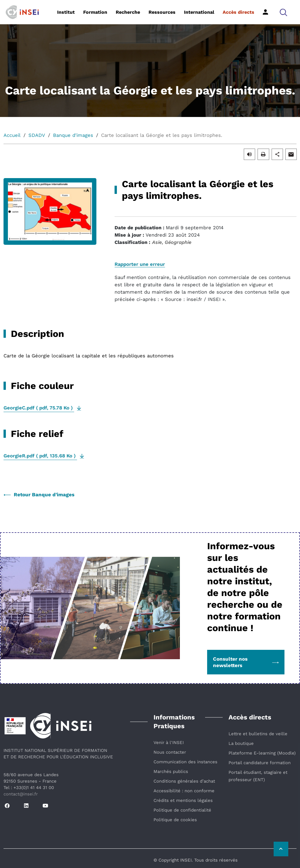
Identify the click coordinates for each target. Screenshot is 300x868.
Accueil (12, 135)
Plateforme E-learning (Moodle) (262, 753)
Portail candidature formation (260, 763)
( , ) (39, 408)
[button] (283, 12)
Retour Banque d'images (39, 495)
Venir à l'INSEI (169, 743)
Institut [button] (66, 12)
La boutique (241, 743)
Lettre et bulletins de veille (258, 734)
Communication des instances (185, 762)
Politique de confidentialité (182, 810)
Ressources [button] (162, 12)
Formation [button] (95, 12)
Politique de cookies (175, 820)
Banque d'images (73, 135)
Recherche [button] (128, 12)
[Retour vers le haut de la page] (281, 849)
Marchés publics (171, 771)
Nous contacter (170, 752)
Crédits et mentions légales (183, 800)
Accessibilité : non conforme (184, 791)
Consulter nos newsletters (246, 662)
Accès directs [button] (238, 12)
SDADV (37, 135)
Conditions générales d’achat (184, 781)
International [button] (199, 12)
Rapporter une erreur (140, 264)
